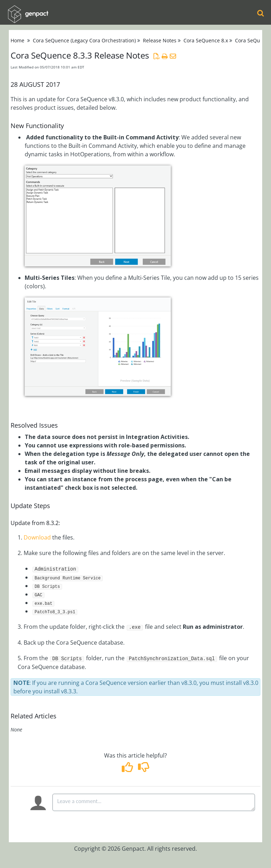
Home (17, 40)
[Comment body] (154, 802)
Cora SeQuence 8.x (206, 40)
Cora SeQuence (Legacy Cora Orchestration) (84, 40)
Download (37, 537)
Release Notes (160, 40)
